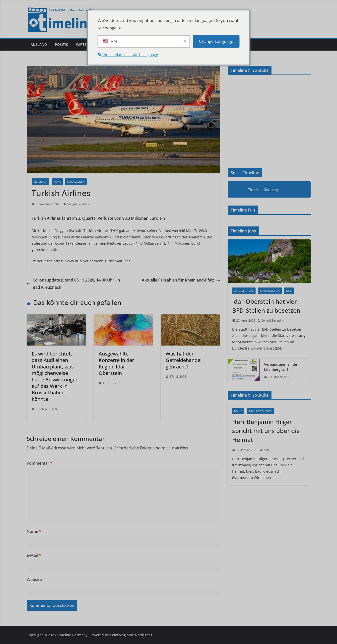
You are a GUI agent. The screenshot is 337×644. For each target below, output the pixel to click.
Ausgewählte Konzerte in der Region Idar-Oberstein (116, 363)
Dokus (238, 411)
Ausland (39, 44)
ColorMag (118, 635)
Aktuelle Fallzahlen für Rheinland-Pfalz (181, 280)
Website (34, 579)
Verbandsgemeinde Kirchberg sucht (280, 367)
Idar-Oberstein (270, 291)
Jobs (289, 291)
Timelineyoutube (260, 411)
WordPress (143, 635)
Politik (61, 44)
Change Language (216, 41)
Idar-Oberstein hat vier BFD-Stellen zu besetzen (266, 306)
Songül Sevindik (78, 204)
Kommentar (40, 463)
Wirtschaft (87, 44)
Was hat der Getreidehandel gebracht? (184, 360)
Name (34, 531)
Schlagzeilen (76, 182)
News (57, 182)
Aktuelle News (244, 291)
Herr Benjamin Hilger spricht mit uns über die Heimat (266, 431)
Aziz (267, 450)
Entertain (40, 182)
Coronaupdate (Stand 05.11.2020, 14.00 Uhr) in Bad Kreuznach (73, 284)
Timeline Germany (263, 189)
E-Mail (34, 555)
